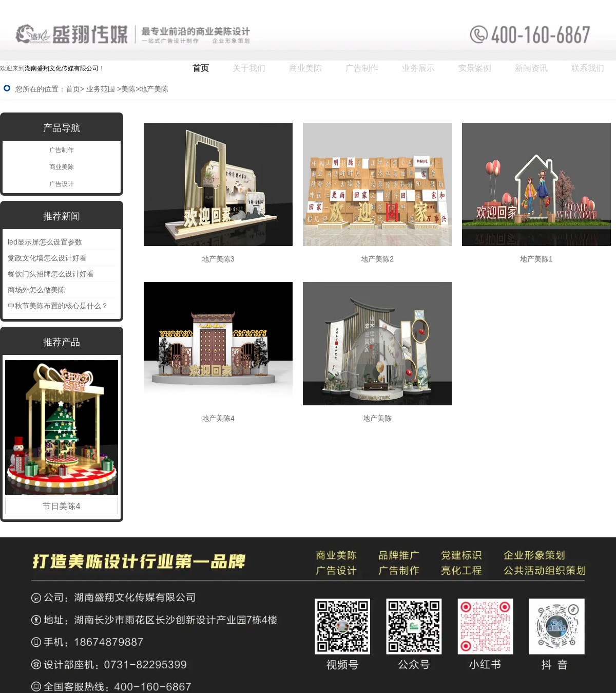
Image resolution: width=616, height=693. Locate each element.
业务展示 (418, 68)
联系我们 (588, 68)
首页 (201, 68)
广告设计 (62, 184)
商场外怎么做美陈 (36, 290)
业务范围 (101, 89)
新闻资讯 (531, 68)
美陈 (128, 89)
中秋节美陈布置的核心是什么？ (58, 306)
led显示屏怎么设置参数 (45, 242)
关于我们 (249, 68)
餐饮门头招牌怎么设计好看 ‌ (52, 274)
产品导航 (62, 128)
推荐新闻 (62, 216)
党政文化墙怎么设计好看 (47, 258)
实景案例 (475, 68)
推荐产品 (62, 342)
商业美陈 (305, 68)
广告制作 (362, 68)
